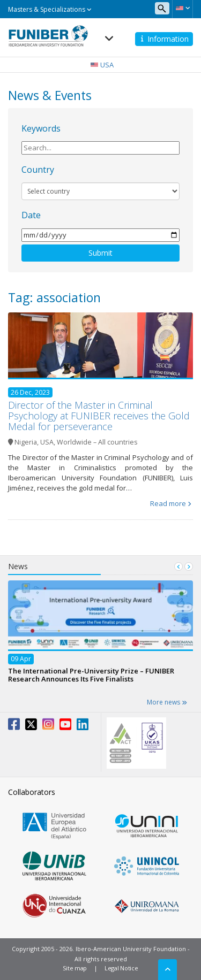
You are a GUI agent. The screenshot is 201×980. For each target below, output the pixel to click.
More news (167, 702)
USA (47, 442)
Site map (75, 968)
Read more (168, 503)
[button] (183, 8)
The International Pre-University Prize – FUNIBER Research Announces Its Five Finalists (91, 674)
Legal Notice (121, 968)
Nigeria (26, 442)
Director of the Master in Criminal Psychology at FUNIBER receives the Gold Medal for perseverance (99, 416)
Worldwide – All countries (97, 442)
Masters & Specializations (50, 9)
